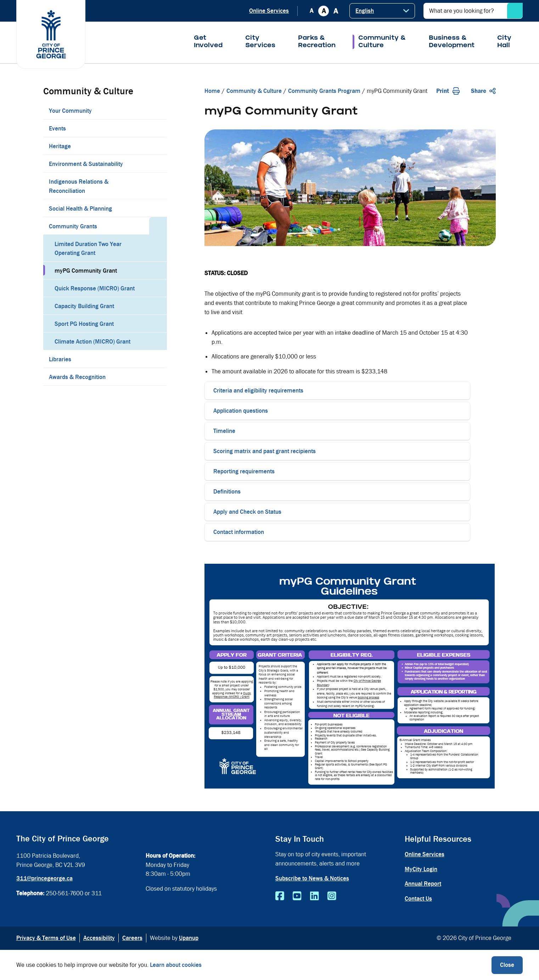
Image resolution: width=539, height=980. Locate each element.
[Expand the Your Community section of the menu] (158, 110)
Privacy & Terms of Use (46, 938)
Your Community (70, 111)
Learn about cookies (176, 965)
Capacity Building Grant (84, 306)
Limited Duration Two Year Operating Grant (88, 249)
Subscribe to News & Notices (312, 878)
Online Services (269, 11)
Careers (132, 938)
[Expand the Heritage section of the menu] (158, 146)
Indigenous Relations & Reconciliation (79, 186)
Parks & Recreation (317, 42)
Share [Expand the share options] (483, 91)
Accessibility (99, 938)
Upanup (189, 938)
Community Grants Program (324, 91)
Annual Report (423, 884)
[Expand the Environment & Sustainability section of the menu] (158, 163)
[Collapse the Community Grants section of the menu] (158, 226)
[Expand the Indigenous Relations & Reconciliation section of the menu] (158, 186)
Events (57, 129)
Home (212, 91)
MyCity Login (421, 869)
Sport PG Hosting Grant (84, 324)
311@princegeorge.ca (44, 878)
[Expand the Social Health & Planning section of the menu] (158, 208)
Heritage (60, 146)
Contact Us (418, 899)
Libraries (60, 359)
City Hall (504, 42)
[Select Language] (382, 11)
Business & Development (452, 42)
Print (448, 91)
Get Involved (208, 42)
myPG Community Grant (86, 271)
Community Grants (73, 226)
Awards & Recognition (77, 377)
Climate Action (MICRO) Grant (92, 342)
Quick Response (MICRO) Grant (95, 288)
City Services (260, 42)
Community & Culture (382, 42)
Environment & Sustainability (86, 164)
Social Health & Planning (80, 209)
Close (507, 965)
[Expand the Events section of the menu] (158, 128)
